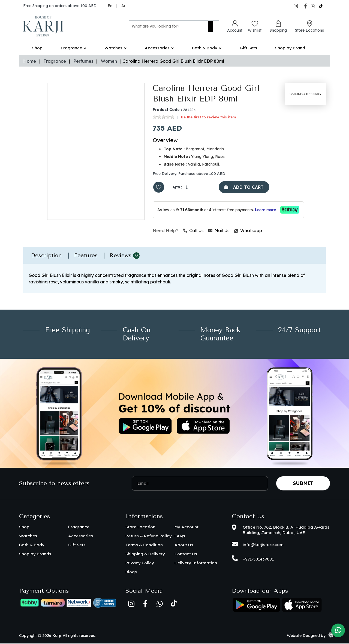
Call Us (193, 231)
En (110, 6)
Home (30, 61)
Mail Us (219, 231)
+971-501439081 (258, 560)
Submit (303, 484)
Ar (123, 6)
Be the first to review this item (208, 117)
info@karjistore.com (263, 545)
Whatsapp (234, 231)
